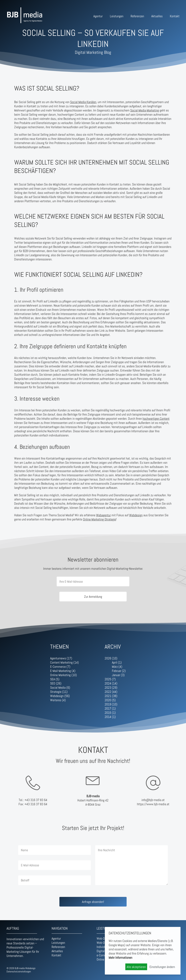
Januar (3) (118, 675)
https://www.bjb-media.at (153, 804)
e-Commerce (104, 955)
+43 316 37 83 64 (36, 800)
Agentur (98, 16)
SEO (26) (56, 683)
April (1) (117, 662)
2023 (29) (111, 687)
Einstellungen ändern (162, 967)
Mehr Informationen (120, 958)
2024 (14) (111, 683)
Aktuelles (157, 16)
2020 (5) (110, 700)
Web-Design (104, 938)
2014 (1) (110, 717)
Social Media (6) (60, 687)
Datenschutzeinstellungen (19, 971)
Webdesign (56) (60, 696)
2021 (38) (111, 696)
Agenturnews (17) (61, 658)
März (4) (117, 667)
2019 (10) (111, 704)
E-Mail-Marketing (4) (63, 671)
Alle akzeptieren (136, 967)
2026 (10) (111, 658)
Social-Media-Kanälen (83, 102)
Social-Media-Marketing (145, 110)
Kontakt (175, 16)
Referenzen (137, 16)
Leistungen (117, 16)
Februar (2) (119, 671)
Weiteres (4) (58, 700)
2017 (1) (110, 708)
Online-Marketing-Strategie (99, 519)
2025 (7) (110, 679)
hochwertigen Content (156, 419)
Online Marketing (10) (63, 675)
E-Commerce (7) (60, 667)
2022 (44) (111, 692)
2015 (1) (110, 713)
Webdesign (136, 515)
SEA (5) (55, 679)
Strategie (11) (59, 692)
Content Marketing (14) (64, 662)
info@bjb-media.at (153, 800)
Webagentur (103, 515)
